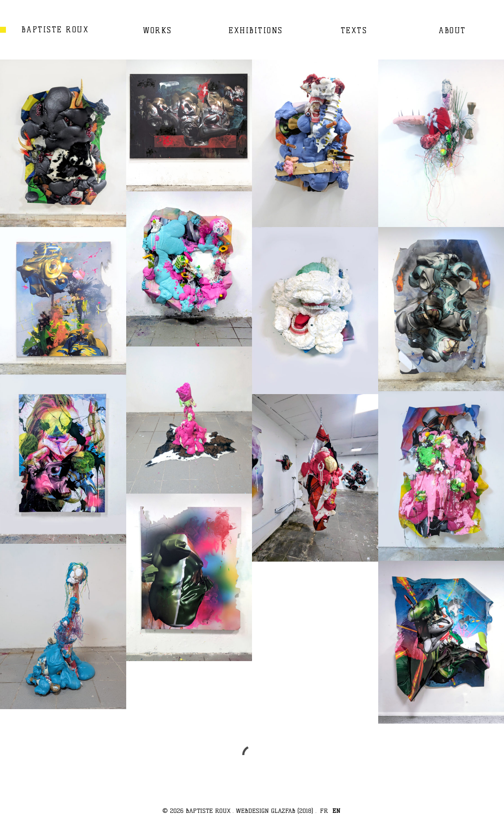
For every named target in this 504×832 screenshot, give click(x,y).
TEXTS (354, 30)
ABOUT (452, 30)
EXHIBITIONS (256, 30)
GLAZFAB (283, 811)
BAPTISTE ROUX (55, 30)
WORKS (157, 30)
